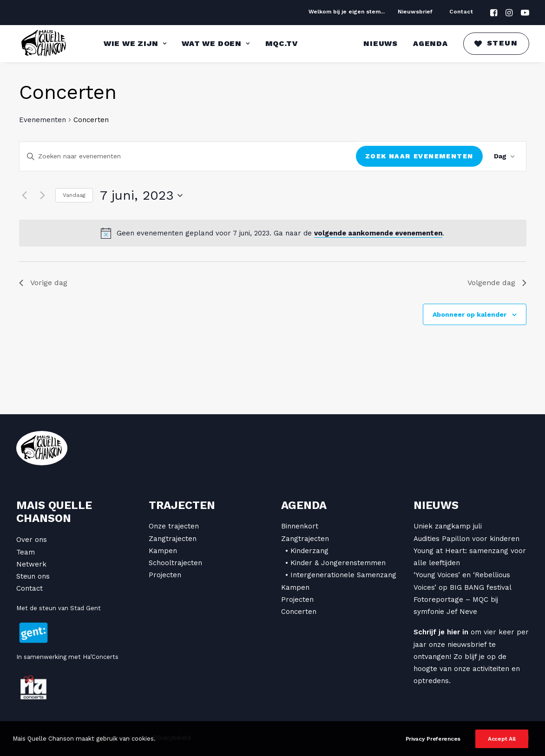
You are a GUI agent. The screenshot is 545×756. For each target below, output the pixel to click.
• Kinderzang (307, 551)
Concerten (299, 612)
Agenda (430, 43)
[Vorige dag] (25, 196)
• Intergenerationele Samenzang (341, 575)
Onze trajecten (174, 526)
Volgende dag (497, 283)
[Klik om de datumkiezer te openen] (141, 196)
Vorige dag (43, 283)
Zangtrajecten (173, 539)
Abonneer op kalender (469, 314)
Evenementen (43, 120)
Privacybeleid (171, 738)
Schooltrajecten (175, 563)
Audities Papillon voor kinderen (466, 539)
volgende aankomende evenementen (378, 233)
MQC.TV (282, 43)
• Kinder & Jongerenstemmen (335, 563)
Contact (461, 12)
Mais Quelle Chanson (54, 512)
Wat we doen (216, 43)
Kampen (163, 551)
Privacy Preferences (433, 748)
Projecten (165, 575)
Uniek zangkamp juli (448, 526)
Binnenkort (300, 526)
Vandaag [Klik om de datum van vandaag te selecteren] (74, 195)
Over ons (32, 540)
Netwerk (31, 564)
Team (26, 552)
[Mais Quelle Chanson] (44, 44)
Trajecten (182, 505)
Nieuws (381, 43)
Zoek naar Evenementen (419, 156)
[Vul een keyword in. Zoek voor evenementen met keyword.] (188, 156)
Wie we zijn (135, 43)
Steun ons (33, 576)
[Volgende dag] (43, 196)
